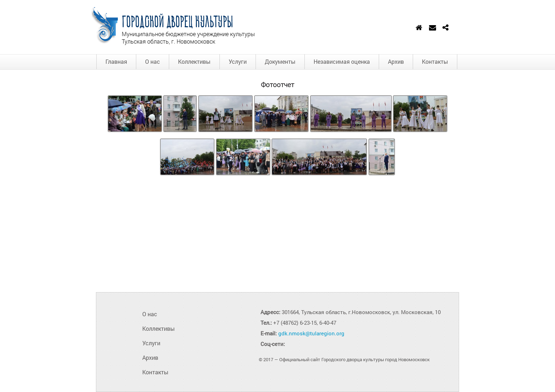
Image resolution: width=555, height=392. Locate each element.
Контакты (435, 61)
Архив (396, 61)
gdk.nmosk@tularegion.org (311, 333)
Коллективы (194, 61)
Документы (280, 61)
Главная (116, 61)
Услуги (238, 61)
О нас (153, 61)
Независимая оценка (342, 61)
